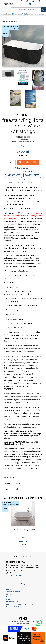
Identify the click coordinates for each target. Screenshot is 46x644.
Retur (8, 597)
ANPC (9, 599)
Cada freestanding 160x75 (23, 529)
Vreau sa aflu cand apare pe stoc (23, 180)
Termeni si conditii (14, 592)
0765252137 (32, 175)
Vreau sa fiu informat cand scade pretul (23, 182)
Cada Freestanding (15, 21)
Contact (9, 594)
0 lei (30, 6)
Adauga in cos (28, 162)
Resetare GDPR (13, 607)
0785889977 (13, 175)
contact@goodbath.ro (17, 575)
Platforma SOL (12, 602)
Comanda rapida (23, 168)
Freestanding (28, 142)
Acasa (9, 589)
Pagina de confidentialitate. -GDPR (21, 604)
